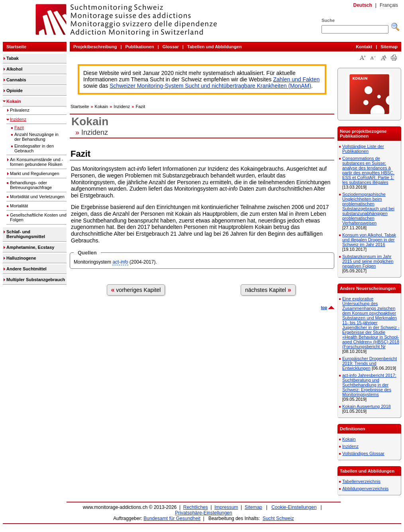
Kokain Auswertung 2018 (367, 406)
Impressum (226, 507)
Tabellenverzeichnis (361, 481)
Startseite (16, 47)
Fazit (19, 128)
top (324, 308)
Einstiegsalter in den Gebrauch (34, 148)
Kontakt (364, 47)
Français (389, 5)
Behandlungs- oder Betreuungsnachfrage (31, 185)
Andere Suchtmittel (26, 269)
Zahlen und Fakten (297, 79)
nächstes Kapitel (268, 290)
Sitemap (389, 47)
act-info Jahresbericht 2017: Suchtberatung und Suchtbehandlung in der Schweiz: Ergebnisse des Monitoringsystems (369, 385)
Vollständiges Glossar (363, 453)
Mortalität (19, 206)
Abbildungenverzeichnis (365, 489)
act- (120, 262)
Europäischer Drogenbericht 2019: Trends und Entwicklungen (370, 363)
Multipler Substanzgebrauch (36, 280)
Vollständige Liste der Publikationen (363, 149)
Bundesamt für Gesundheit (172, 518)
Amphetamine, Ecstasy (30, 247)
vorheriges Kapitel (136, 290)
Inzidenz (18, 119)
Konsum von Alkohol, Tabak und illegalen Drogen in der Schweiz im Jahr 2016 (369, 240)
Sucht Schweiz (278, 518)
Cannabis (16, 80)
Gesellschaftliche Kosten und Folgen (38, 217)
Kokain (14, 101)
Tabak (13, 58)
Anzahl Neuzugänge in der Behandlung (36, 137)
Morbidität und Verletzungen (37, 197)
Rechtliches (196, 507)
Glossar (171, 47)
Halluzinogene (21, 258)
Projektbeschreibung (95, 47)
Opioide (15, 91)
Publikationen (140, 47)
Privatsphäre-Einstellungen (203, 513)
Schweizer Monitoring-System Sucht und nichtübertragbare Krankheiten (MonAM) (210, 86)
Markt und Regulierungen (35, 173)
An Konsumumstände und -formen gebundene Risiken (36, 162)
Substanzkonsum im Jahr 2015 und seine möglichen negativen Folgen (368, 261)
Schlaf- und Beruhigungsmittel (26, 234)
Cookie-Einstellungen (294, 507)
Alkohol (14, 69)
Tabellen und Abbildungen (215, 47)
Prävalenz (20, 110)
